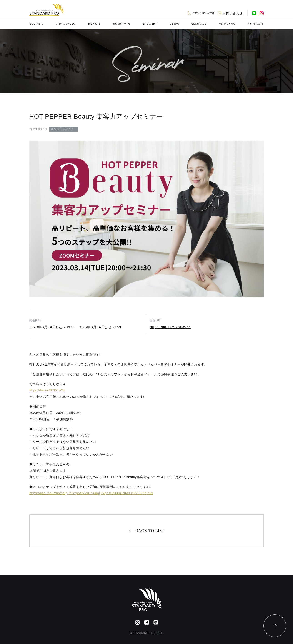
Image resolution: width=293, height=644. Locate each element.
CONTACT (256, 24)
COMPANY (227, 24)
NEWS (174, 24)
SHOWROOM (66, 24)
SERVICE (36, 24)
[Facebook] (147, 622)
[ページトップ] (275, 626)
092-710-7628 (203, 13)
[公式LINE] (254, 13)
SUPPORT (150, 24)
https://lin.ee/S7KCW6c (170, 327)
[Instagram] (262, 13)
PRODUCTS (121, 24)
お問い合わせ (233, 13)
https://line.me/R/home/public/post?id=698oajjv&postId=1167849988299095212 (91, 493)
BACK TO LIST (150, 531)
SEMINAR (199, 24)
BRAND (94, 24)
